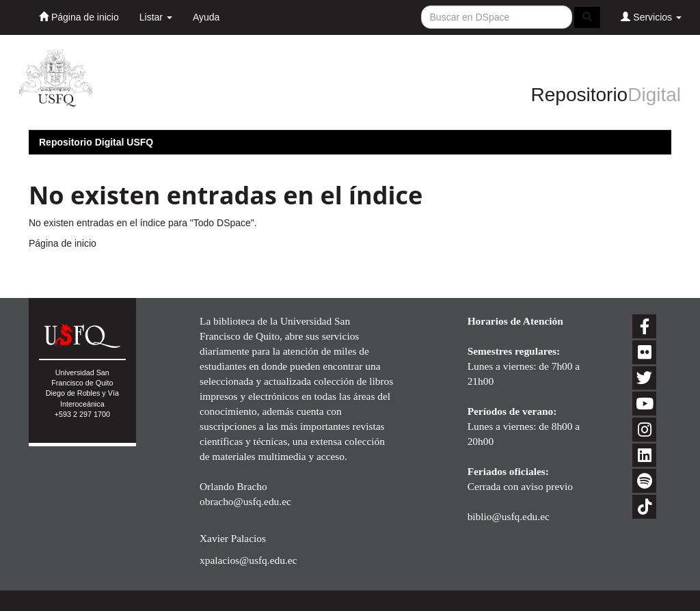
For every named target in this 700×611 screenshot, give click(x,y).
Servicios (651, 17)
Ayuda (206, 17)
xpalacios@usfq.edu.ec (248, 560)
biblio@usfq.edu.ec (509, 516)
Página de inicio (79, 17)
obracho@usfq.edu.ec (245, 501)
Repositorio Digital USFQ (96, 142)
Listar (156, 17)
